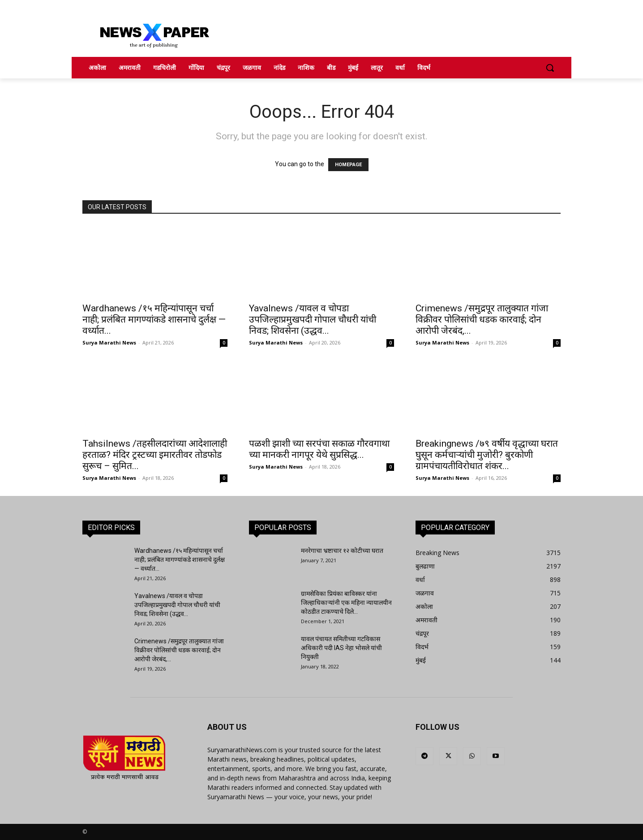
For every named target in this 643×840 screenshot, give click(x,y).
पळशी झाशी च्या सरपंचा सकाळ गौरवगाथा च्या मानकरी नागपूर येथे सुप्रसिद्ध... (319, 449)
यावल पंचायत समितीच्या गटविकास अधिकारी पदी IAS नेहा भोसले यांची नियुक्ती (341, 648)
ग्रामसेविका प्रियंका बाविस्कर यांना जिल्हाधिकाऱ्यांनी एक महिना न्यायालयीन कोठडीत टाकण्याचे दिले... (346, 603)
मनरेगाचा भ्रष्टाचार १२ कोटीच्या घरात (342, 551)
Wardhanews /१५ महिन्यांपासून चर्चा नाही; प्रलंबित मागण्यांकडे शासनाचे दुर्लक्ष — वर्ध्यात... (154, 319)
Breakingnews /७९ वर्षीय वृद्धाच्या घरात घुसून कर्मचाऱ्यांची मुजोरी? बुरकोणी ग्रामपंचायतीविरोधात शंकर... (487, 455)
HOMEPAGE (348, 165)
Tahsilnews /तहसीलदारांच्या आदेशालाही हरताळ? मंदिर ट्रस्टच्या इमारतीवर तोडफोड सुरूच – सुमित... (155, 455)
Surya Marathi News (109, 342)
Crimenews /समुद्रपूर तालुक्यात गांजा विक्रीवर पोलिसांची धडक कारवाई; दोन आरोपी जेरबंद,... (482, 319)
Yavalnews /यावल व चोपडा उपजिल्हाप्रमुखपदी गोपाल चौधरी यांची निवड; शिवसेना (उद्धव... (313, 319)
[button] (550, 68)
